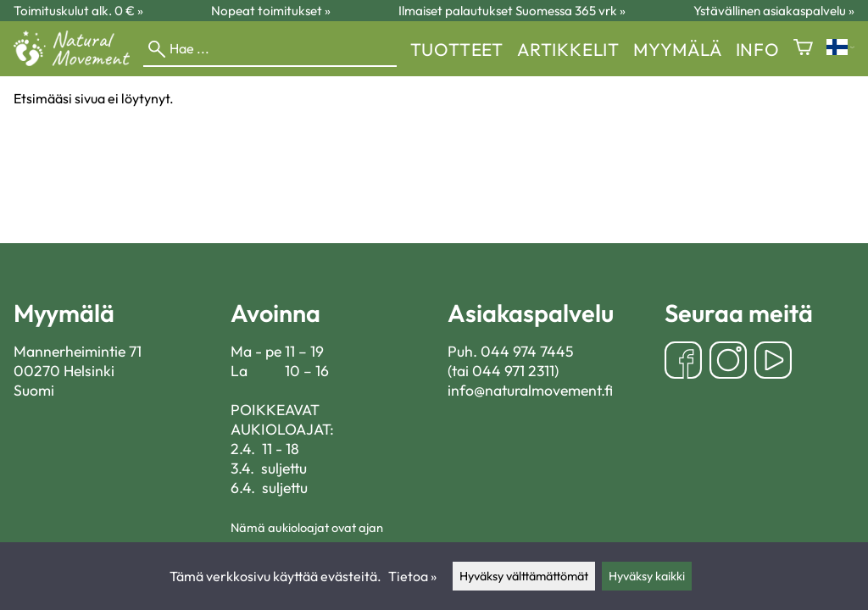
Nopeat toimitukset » (271, 11)
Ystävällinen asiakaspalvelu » (774, 11)
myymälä (678, 49)
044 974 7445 (527, 351)
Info (758, 49)
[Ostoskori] (803, 49)
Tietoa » (412, 576)
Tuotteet (457, 49)
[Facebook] (683, 362)
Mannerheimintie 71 (78, 351)
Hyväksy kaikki (647, 576)
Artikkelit (568, 49)
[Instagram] (728, 362)
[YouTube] (773, 362)
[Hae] (270, 49)
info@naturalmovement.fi (530, 390)
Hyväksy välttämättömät (524, 576)
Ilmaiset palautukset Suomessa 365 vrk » (512, 11)
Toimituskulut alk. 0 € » (78, 11)
